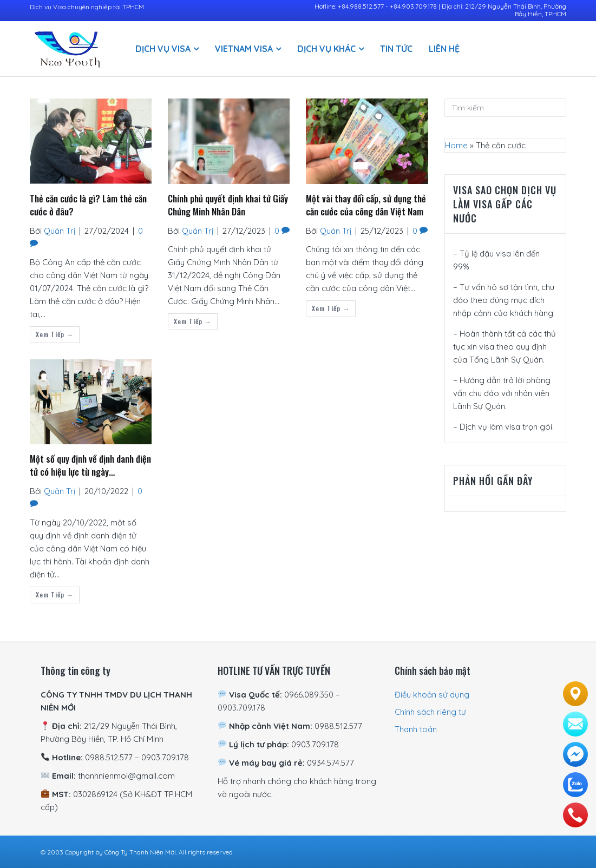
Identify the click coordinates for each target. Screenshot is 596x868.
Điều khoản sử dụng (432, 695)
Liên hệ (444, 49)
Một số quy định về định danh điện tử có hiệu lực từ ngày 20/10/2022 (90, 466)
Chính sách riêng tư (430, 712)
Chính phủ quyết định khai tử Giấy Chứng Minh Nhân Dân (228, 205)
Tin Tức (396, 49)
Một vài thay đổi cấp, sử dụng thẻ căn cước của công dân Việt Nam (366, 205)
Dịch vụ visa (163, 49)
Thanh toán (416, 729)
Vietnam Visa (244, 49)
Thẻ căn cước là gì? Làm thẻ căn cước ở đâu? (88, 205)
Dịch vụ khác (326, 49)
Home (456, 145)
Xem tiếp (55, 334)
